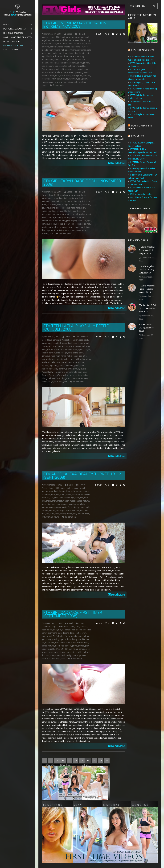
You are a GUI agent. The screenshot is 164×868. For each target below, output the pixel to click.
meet (72, 359)
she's (57, 375)
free (86, 47)
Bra (43, 44)
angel (44, 40)
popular (58, 507)
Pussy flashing (48, 69)
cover (72, 346)
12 (51, 760)
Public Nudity (47, 372)
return (83, 507)
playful (69, 369)
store (74, 652)
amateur (64, 195)
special (70, 72)
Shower (45, 72)
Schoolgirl (61, 511)
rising (75, 649)
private (76, 66)
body (88, 40)
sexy (86, 69)
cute (53, 495)
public (83, 66)
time (63, 79)
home (66, 53)
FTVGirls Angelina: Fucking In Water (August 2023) (147, 289)
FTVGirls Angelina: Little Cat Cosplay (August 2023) (147, 270)
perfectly (69, 366)
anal (87, 37)
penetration (64, 63)
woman (50, 517)
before (68, 40)
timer (58, 655)
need (44, 504)
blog (68, 491)
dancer (70, 201)
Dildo (54, 44)
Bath (62, 40)
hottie (70, 356)
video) (64, 82)
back (83, 195)
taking (68, 76)
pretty (70, 66)
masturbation (48, 60)
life (84, 639)
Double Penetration (70, 44)
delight (66, 633)
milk (77, 359)
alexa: (76, 488)
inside (78, 53)
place (51, 369)
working (82, 82)
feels (61, 47)
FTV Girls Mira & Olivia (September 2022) (146, 328)
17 (82, 760)
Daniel (70, 34)
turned (80, 378)
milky (82, 359)
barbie (56, 198)
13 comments (71, 517)
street (44, 76)
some (63, 72)
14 (63, 760)
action (65, 37)
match (68, 214)
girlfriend (72, 50)
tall (89, 76)
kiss (54, 211)
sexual (80, 69)
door (59, 44)
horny (72, 53)
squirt (87, 72)
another (51, 40)
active (71, 37)
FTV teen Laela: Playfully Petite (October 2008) (76, 327)
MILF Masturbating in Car (141, 194)
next (84, 60)
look (57, 56)
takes (86, 375)
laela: (75, 356)
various (45, 82)
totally (63, 514)
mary (82, 56)
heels (55, 53)
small (51, 72)
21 (107, 760)
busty (52, 201)
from (51, 50)
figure (81, 350)
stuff (57, 76)
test (88, 652)
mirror (88, 359)
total (56, 230)
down (82, 44)
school (52, 224)
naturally (59, 218)
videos (70, 82)
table (63, 76)
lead (77, 498)
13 (57, 760)
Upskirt (84, 79)
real (57, 69)
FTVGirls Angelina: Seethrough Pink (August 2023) (147, 250)
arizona (77, 195)
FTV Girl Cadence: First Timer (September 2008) (73, 614)
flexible (45, 353)
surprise (76, 511)
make (71, 56)
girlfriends (82, 50)
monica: (58, 60)
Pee (62, 646)
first (72, 205)
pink (64, 221)
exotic (60, 205)
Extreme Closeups (64, 350)
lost (62, 56)
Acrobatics (67, 340)
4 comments (78, 382)
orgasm (45, 63)
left (87, 53)
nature (67, 218)
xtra (51, 234)
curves (78, 346)
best (77, 198)
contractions (63, 346)
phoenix (73, 63)
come (48, 44)
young (44, 85)
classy (63, 201)
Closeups (46, 346)
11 (44, 760)
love (66, 56)
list (70, 211)
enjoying (45, 47)
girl (66, 50)
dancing (77, 201)
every (54, 205)
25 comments (65, 234)
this (59, 79)
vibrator (57, 82)
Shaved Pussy (48, 375)
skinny (67, 224)
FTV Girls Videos (142, 50)
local (74, 211)
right (62, 69)
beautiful (63, 198)
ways (79, 230)
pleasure (50, 66)
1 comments (77, 659)
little (52, 56)
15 (69, 760)
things (87, 227)
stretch (51, 76)
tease (76, 227)
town (68, 79)
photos (86, 63)
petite (77, 366)
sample (68, 69)
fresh (67, 636)
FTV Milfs (137, 136)
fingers (67, 47)
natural (78, 60)
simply (62, 652)
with (76, 82)
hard (49, 53)
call (57, 201)
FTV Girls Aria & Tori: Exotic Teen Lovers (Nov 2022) (148, 308)
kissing (60, 211)
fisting (77, 47)
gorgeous (66, 208)
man (77, 56)
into (83, 53)
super (65, 227)
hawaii (67, 498)
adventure (80, 37)
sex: (74, 69)
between (76, 40)
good (44, 53)
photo (80, 63)
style (59, 227)
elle (49, 205)
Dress (88, 44)
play (43, 66)
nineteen (51, 504)
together (50, 230)
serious (60, 224)
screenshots (71, 372)
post (80, 221)
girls (89, 50)
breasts (81, 343)
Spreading (79, 72)
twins (62, 230)
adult (72, 627)
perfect (45, 221)
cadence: (66, 630)
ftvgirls (57, 50)
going (53, 208)
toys (74, 79)
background (47, 198)
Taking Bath (77, 76)
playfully (76, 369)
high (83, 208)
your (65, 382)
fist (72, 47)
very (51, 82)
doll (83, 201)
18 (88, 760)
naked (71, 60)
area (57, 40)
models (82, 214)
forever (87, 495)
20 (101, 760)
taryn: (70, 227)
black (83, 40)
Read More (118, 163)
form (44, 498)
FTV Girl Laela (82, 337)
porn (57, 66)
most (65, 60)
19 (94, 760)
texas (49, 79)
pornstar (63, 66)
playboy (74, 221)
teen (44, 79)
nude (73, 218)
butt (87, 343)
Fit (82, 47)
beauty (71, 198)
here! (60, 53)
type (78, 79)
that (54, 79)
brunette (45, 201)
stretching (46, 227)
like (48, 56)
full (62, 50)
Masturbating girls (140, 127)
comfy (44, 633)
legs (44, 56)
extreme (54, 47)
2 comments (59, 85)
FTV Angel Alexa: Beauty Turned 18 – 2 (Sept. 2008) (82, 476)
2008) (59, 37)
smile (57, 72)
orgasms (53, 63)
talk (85, 76)
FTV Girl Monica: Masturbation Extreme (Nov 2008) (75, 25)
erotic (78, 633)
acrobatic (57, 340)
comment (46, 495)
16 (76, 760)
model (75, 214)
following (60, 636)
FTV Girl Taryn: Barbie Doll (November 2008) (82, 183)
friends (45, 50)
